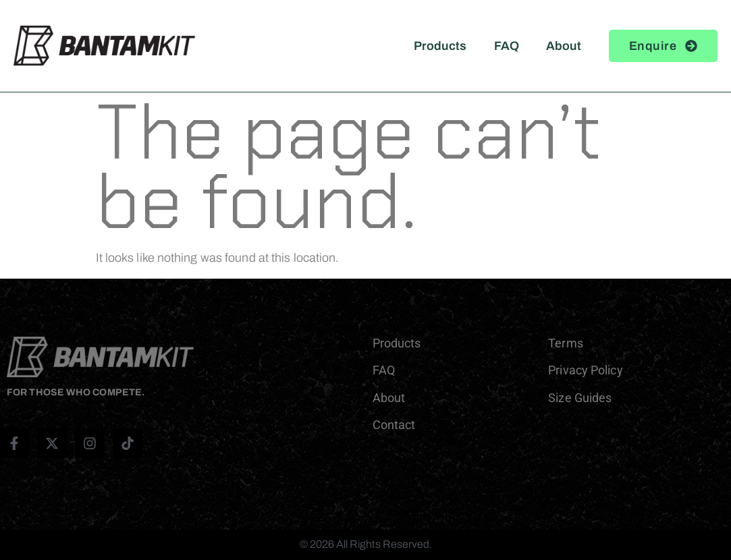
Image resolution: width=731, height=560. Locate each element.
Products (440, 46)
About (564, 46)
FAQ (507, 46)
